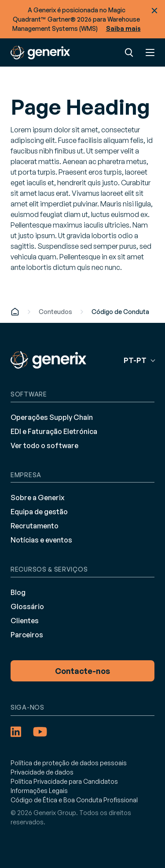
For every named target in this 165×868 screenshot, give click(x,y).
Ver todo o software (44, 445)
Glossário (27, 606)
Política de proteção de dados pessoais (69, 763)
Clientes (25, 621)
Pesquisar (129, 52)
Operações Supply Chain (52, 417)
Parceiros (27, 635)
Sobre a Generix (38, 498)
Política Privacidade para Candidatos (64, 781)
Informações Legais (39, 791)
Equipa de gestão (39, 512)
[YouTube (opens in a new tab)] (40, 732)
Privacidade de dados (42, 772)
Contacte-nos (82, 671)
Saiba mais (123, 28)
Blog (18, 592)
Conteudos (55, 312)
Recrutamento (35, 526)
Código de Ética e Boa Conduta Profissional (74, 800)
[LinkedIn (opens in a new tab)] (16, 732)
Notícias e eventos (41, 540)
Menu (150, 52)
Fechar (154, 11)
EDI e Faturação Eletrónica (54, 431)
